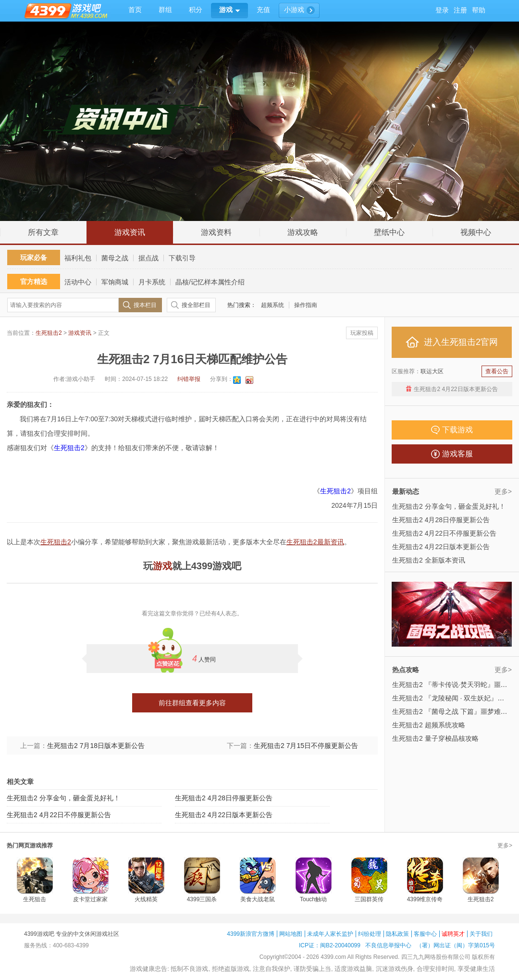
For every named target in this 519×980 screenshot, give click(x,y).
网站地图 (291, 934)
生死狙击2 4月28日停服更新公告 (224, 798)
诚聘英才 (453, 934)
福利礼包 (78, 258)
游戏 (162, 566)
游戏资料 (216, 232)
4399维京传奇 (425, 899)
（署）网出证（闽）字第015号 (456, 945)
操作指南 (306, 305)
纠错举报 (189, 379)
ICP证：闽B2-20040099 (330, 945)
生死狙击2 (49, 333)
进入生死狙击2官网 (452, 342)
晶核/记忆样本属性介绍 (210, 282)
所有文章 (43, 232)
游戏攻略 (303, 232)
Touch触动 (313, 899)
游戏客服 (452, 454)
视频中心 (476, 232)
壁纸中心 (389, 232)
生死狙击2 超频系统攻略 (429, 725)
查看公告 (497, 371)
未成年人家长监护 (330, 934)
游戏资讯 (130, 232)
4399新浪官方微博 (251, 934)
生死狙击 (35, 899)
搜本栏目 (145, 305)
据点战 (148, 258)
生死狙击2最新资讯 (315, 542)
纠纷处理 (370, 934)
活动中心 (78, 282)
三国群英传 (369, 899)
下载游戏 (452, 430)
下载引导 (182, 258)
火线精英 (146, 899)
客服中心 (425, 934)
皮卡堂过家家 (90, 899)
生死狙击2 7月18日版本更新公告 (96, 746)
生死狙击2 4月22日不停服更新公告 (59, 815)
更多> (503, 491)
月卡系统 (152, 282)
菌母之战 (115, 258)
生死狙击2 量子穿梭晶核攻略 (435, 738)
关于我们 (481, 934)
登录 (442, 10)
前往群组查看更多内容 (192, 703)
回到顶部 (501, 210)
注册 (460, 10)
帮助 (479, 10)
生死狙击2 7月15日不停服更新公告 (306, 746)
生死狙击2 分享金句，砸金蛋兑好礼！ (63, 798)
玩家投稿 (362, 333)
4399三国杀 (202, 899)
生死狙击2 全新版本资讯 (429, 560)
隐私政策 (397, 934)
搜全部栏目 (196, 305)
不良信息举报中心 (388, 945)
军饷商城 (115, 282)
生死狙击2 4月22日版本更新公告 (224, 815)
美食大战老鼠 (258, 899)
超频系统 (272, 305)
